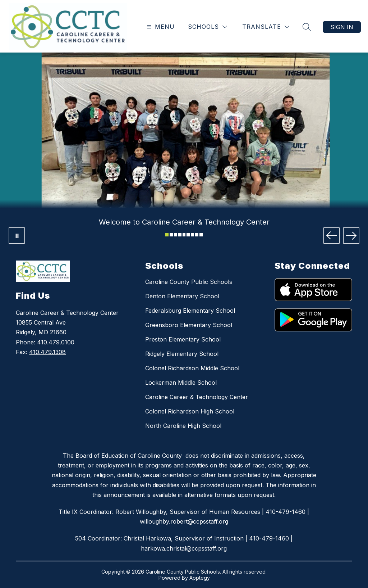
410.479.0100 (56, 342)
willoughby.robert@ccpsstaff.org (184, 521)
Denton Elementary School (182, 296)
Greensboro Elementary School (189, 325)
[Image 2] (171, 235)
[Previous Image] (332, 236)
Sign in (342, 27)
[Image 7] (192, 235)
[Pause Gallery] (17, 236)
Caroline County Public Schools (189, 282)
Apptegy (200, 578)
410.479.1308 (47, 352)
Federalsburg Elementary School (190, 311)
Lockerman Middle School (181, 383)
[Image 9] (201, 235)
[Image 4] (180, 235)
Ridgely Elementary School (182, 354)
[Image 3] (176, 235)
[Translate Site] (266, 27)
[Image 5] (184, 235)
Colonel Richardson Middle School (192, 368)
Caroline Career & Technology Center (197, 397)
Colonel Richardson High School (190, 411)
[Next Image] (351, 236)
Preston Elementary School (183, 339)
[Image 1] (167, 235)
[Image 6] (188, 235)
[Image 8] (197, 235)
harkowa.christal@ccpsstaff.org (184, 548)
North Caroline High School (183, 426)
